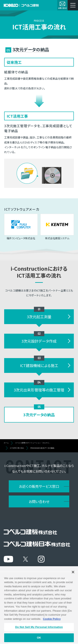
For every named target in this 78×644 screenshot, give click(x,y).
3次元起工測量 (39, 317)
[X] (25, 559)
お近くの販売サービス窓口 (39, 486)
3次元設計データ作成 (39, 341)
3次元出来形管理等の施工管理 (39, 390)
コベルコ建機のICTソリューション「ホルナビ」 (33, 443)
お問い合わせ (39, 501)
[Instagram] (41, 559)
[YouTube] (8, 559)
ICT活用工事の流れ (17, 448)
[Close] (73, 576)
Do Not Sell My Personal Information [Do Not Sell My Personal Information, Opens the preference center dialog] (39, 631)
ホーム (6, 443)
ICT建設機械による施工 (39, 365)
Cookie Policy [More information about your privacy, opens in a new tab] (52, 623)
